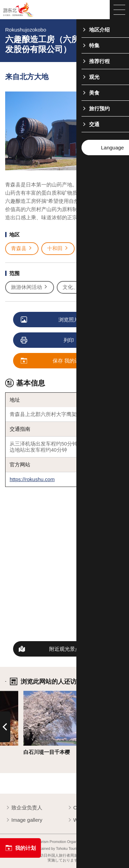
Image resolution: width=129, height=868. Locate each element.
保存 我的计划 (53, 361)
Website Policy (87, 820)
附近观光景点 (65, 649)
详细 (29, 694)
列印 (48, 340)
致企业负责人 (24, 808)
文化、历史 (79, 287)
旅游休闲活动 (30, 287)
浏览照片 (50, 320)
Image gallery (24, 820)
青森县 (22, 248)
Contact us (83, 808)
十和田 (58, 248)
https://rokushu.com (32, 479)
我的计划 (20, 848)
